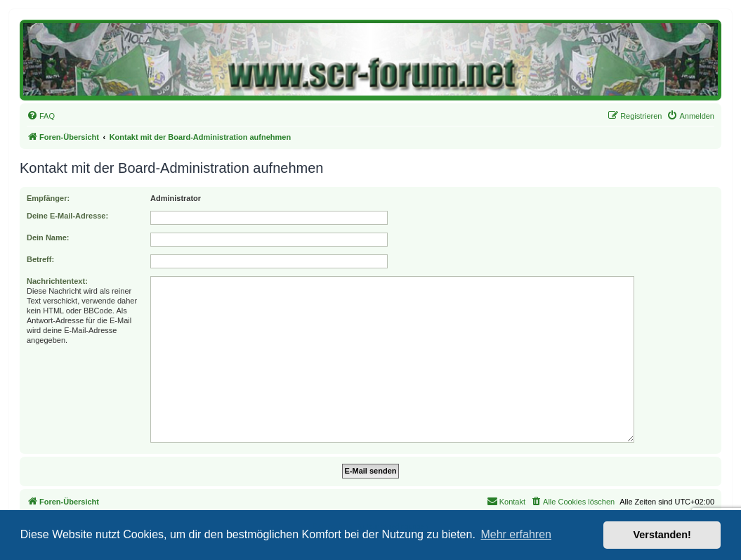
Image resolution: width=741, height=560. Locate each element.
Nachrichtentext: (57, 281)
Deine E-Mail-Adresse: (67, 216)
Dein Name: (48, 237)
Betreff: (40, 259)
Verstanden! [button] (662, 535)
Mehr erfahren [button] (516, 534)
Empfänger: (48, 198)
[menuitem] (41, 116)
